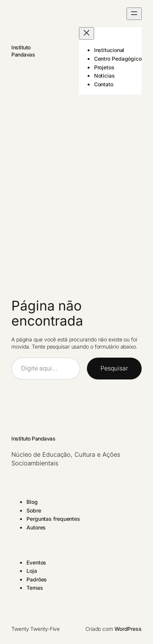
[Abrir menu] (134, 14)
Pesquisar (114, 368)
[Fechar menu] (87, 33)
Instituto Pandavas (33, 438)
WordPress (128, 629)
